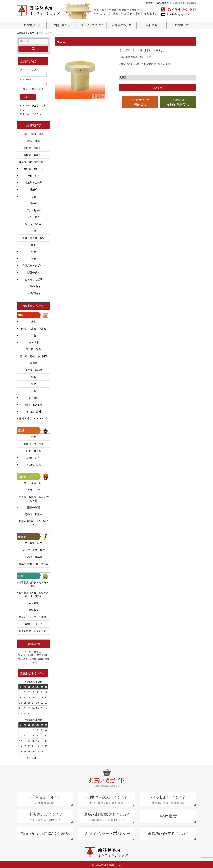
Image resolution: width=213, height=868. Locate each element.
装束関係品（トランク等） (34, 630)
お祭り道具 (34, 457)
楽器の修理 (34, 506)
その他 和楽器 (34, 513)
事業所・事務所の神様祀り (34, 161)
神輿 (34, 436)
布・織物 (34, 341)
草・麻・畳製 (34, 348)
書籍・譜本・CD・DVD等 (33, 418)
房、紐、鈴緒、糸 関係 (34, 355)
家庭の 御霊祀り (34, 154)
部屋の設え (34, 272)
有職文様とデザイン (34, 265)
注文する (157, 87)
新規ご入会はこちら (30, 113)
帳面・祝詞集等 (34, 404)
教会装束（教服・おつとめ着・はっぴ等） (34, 594)
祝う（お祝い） (34, 223)
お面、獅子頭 (34, 450)
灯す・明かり (34, 209)
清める (34, 202)
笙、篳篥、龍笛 (34, 542)
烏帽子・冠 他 (34, 623)
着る (34, 195)
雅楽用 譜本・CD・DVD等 (33, 563)
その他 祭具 (34, 464)
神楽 (34, 258)
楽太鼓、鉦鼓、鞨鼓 (34, 549)
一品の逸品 (34, 285)
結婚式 (34, 189)
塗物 (34, 383)
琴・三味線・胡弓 (34, 482)
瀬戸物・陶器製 (34, 369)
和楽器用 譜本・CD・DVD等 (33, 522)
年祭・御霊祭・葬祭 (34, 237)
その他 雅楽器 (34, 556)
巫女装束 (34, 602)
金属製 (34, 362)
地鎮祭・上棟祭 (34, 182)
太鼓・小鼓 (34, 489)
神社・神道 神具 (34, 133)
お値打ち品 (34, 292)
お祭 (34, 230)
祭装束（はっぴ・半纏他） (34, 616)
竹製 (34, 335)
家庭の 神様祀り (34, 147)
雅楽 (34, 244)
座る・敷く (34, 216)
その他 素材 (34, 411)
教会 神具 (34, 140)
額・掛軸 (34, 397)
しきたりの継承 (34, 278)
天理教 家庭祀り (34, 168)
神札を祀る (34, 175)
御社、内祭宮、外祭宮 (34, 328)
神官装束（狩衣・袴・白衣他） (34, 583)
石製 (34, 390)
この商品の (178, 102)
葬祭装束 (34, 609)
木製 (34, 321)
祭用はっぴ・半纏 (34, 443)
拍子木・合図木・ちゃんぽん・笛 (34, 498)
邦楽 (34, 251)
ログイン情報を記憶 (32, 88)
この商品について (140, 102)
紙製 (34, 376)
